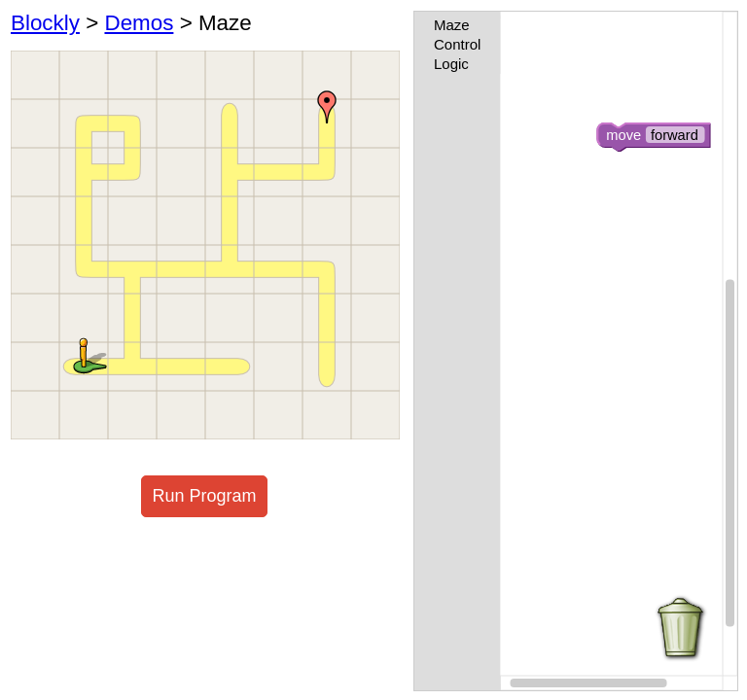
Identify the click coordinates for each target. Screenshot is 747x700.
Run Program (204, 496)
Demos (139, 23)
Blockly (45, 23)
